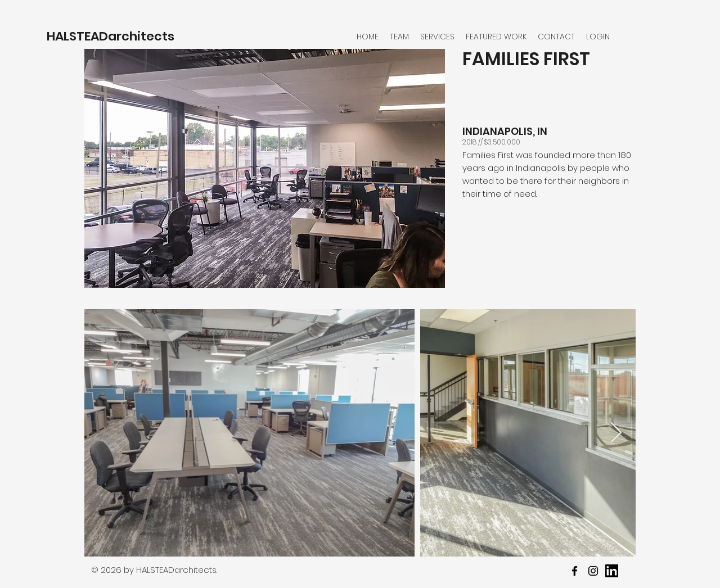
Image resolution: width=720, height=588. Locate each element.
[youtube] (612, 571)
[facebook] (575, 571)
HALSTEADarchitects (111, 36)
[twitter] (593, 571)
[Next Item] (616, 433)
